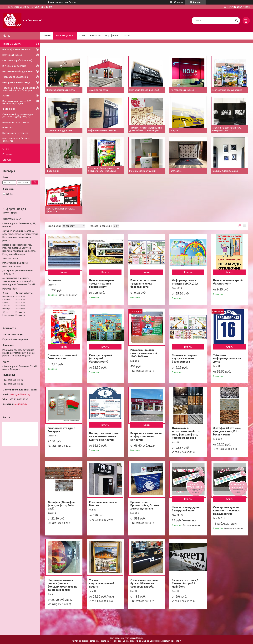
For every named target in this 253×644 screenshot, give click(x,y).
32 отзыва (179, 2)
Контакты (95, 35)
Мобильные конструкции (16, 122)
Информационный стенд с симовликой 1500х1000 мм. (144, 353)
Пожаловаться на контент (169, 641)
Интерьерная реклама (14, 66)
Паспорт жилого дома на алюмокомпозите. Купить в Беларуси (104, 436)
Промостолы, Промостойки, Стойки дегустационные (145, 505)
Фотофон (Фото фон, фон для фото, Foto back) (61, 505)
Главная (47, 35)
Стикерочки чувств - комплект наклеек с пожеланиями (227, 510)
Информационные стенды (16, 82)
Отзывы (7, 154)
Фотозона (54, 280)
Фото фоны (9, 109)
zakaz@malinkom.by (20, 394)
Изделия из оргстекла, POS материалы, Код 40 (17, 102)
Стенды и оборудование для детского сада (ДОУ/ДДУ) (18, 115)
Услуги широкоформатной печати (102, 583)
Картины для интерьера (15, 133)
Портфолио (112, 35)
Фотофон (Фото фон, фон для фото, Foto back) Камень (227, 431)
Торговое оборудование (15, 77)
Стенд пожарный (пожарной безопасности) (101, 358)
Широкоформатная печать (17, 50)
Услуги (6, 96)
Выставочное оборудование (18, 71)
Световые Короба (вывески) (17, 60)
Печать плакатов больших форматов (16, 140)
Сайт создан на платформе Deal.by (126, 638)
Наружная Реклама (12, 55)
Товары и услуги (64, 35)
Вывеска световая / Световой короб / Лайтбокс (185, 583)
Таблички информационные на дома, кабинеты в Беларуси (19, 89)
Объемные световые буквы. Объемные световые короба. (144, 583)
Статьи (126, 35)
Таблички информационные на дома (227, 358)
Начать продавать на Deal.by (62, 2)
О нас (82, 35)
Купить (64, 272)
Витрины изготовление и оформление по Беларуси (146, 436)
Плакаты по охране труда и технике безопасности (102, 284)
